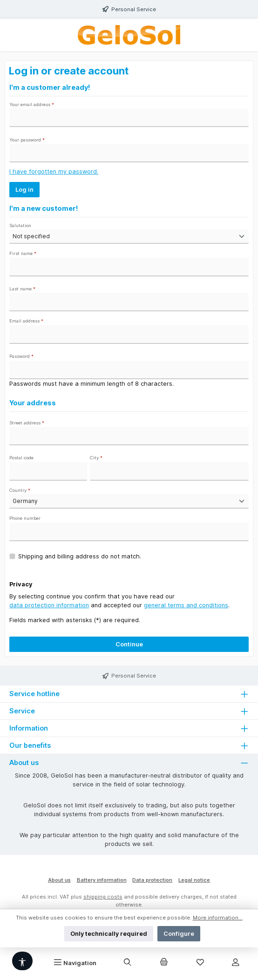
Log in (24, 190)
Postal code (21, 458)
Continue (129, 644)
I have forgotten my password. (54, 171)
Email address (26, 321)
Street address (27, 423)
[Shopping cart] (164, 963)
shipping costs (103, 897)
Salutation (20, 225)
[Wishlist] (200, 963)
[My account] (236, 963)
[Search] (128, 963)
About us (59, 880)
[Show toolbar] (22, 961)
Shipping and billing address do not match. (80, 556)
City (96, 458)
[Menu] (75, 963)
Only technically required (109, 934)
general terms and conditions (186, 605)
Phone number (25, 518)
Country (20, 490)
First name (23, 253)
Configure (179, 934)
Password (21, 356)
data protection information (49, 605)
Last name (22, 289)
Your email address (32, 104)
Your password (27, 140)
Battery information (102, 880)
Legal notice (194, 880)
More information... (218, 918)
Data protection (152, 880)
